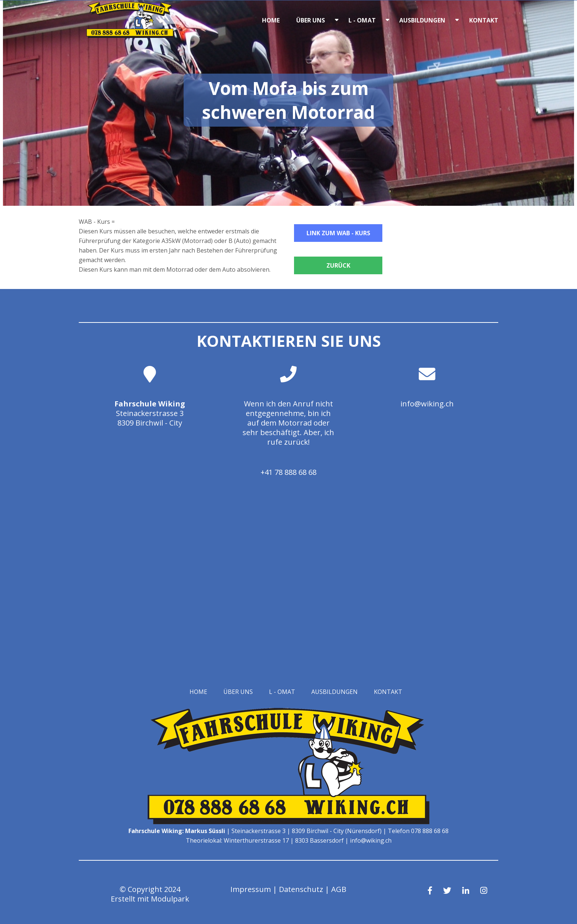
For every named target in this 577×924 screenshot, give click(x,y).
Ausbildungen (422, 20)
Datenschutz (301, 889)
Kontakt (484, 20)
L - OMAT (362, 20)
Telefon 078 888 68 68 (418, 831)
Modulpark (170, 899)
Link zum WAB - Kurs (338, 233)
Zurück (338, 265)
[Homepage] (130, 36)
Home (271, 20)
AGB (339, 889)
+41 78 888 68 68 (288, 472)
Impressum (251, 889)
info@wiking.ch (427, 404)
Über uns (311, 20)
